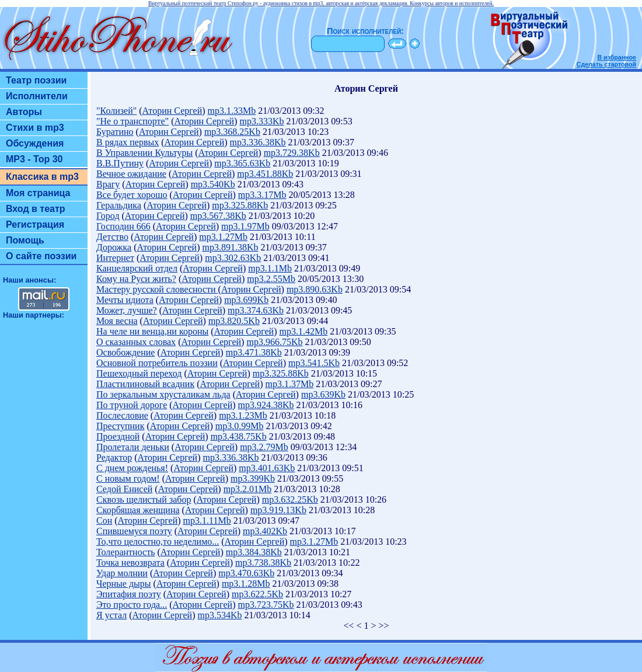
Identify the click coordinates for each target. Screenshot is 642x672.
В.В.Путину (120, 163)
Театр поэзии (36, 80)
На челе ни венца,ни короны (152, 331)
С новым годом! (128, 478)
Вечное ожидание (131, 174)
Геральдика (119, 205)
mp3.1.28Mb (246, 584)
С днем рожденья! (132, 468)
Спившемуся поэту (134, 531)
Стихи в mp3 (35, 128)
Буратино (115, 132)
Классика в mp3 (42, 177)
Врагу (108, 184)
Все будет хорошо (132, 195)
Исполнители (37, 96)
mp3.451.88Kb (265, 174)
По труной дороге (132, 405)
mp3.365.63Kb (242, 163)
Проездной (118, 436)
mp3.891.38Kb (231, 247)
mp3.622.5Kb (257, 594)
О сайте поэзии (41, 256)
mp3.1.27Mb (223, 237)
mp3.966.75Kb (274, 342)
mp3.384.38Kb (254, 552)
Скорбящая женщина (138, 510)
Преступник (120, 426)
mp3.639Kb (323, 394)
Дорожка (114, 247)
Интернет (115, 258)
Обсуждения (35, 143)
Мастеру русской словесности (157, 289)
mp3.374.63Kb (256, 310)
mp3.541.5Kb (314, 363)
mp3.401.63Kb (267, 468)
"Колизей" (116, 111)
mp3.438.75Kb (239, 436)
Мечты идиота (125, 300)
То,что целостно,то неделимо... (158, 542)
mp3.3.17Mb (262, 195)
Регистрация (35, 224)
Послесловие (122, 415)
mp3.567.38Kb (218, 216)
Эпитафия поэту (129, 594)
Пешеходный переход (139, 373)
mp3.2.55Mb (271, 279)
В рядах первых (128, 142)
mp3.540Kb (213, 184)
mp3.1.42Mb (304, 331)
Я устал (111, 615)
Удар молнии (122, 573)
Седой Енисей (124, 489)
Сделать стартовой (606, 64)
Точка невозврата (130, 563)
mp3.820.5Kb (234, 321)
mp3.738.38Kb (263, 563)
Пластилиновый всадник (145, 384)
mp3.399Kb (253, 478)
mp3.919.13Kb (278, 510)
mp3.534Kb (220, 615)
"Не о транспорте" (132, 121)
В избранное (617, 57)
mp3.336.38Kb (258, 142)
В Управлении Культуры (144, 153)
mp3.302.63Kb (233, 258)
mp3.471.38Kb (254, 352)
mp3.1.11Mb (207, 520)
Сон (104, 520)
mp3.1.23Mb (243, 415)
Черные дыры (124, 584)
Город (108, 216)
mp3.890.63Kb (315, 289)
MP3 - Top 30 (34, 159)
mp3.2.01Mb (248, 489)
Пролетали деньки (133, 447)
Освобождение (125, 352)
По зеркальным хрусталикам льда (163, 394)
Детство (112, 237)
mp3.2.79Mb (264, 447)
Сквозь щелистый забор (144, 499)
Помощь (25, 240)
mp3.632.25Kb (290, 499)
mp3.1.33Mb (232, 111)
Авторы (24, 112)
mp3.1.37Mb (289, 384)
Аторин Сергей (172, 111)
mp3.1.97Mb (245, 226)
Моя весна (117, 321)
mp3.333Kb (261, 121)
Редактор (114, 457)
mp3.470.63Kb (246, 573)
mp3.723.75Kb (266, 605)
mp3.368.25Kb (232, 132)
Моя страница (38, 193)
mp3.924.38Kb (266, 405)
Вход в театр (36, 209)
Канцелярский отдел (137, 268)
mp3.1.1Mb (270, 268)
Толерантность (125, 552)
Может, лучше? (127, 310)
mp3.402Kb (265, 531)
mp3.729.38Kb (292, 153)
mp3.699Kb (246, 300)
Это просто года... (132, 605)
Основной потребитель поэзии (157, 363)
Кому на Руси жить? (136, 279)
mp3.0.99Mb (240, 426)
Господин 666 (123, 226)
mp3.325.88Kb (240, 205)
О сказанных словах (136, 342)
